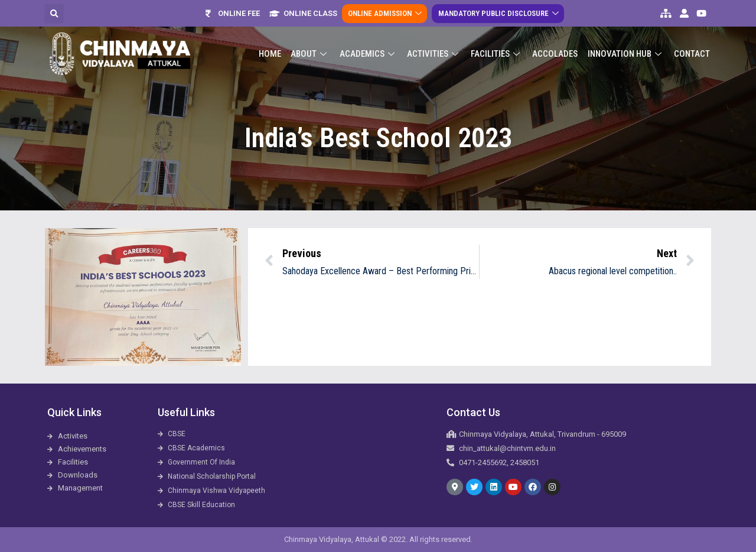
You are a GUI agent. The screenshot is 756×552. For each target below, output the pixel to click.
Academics (369, 54)
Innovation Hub (626, 54)
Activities (435, 54)
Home (271, 54)
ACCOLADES (555, 54)
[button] (54, 14)
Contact (692, 54)
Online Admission (386, 13)
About (311, 54)
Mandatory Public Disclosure (499, 13)
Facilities (497, 54)
